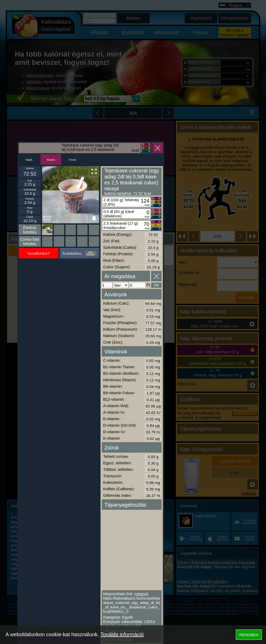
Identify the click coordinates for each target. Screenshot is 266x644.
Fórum (73, 160)
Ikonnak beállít (47, 218)
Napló (29, 160)
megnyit (141, 594)
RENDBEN (249, 635)
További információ (122, 634)
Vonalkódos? (38, 253)
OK (156, 285)
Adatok (51, 160)
